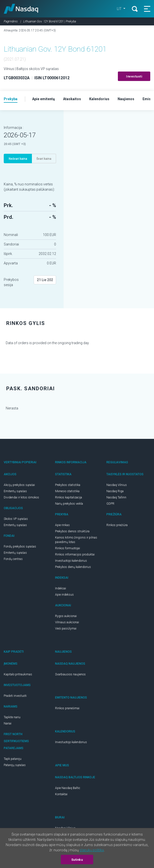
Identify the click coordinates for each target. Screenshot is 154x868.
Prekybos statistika (68, 485)
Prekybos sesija (11, 282)
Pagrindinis (11, 21)
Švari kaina (44, 159)
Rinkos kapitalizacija (69, 497)
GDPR (110, 504)
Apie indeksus (64, 595)
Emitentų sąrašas (15, 491)
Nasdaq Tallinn (116, 497)
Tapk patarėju (13, 759)
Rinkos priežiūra (117, 525)
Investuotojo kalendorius (71, 561)
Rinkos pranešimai (67, 708)
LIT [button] (120, 9)
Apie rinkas (62, 525)
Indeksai (61, 588)
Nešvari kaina (18, 159)
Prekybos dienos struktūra (72, 531)
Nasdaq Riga (115, 491)
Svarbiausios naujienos (70, 674)
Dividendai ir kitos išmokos (21, 497)
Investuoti (134, 77)
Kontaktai (61, 794)
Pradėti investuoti (15, 696)
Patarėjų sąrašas (15, 765)
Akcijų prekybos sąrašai (19, 485)
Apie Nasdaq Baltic (68, 788)
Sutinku (77, 860)
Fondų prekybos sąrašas (20, 547)
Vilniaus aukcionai (67, 622)
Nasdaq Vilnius (117, 485)
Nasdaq (21, 9)
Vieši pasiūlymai (66, 629)
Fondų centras (13, 559)
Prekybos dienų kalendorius (73, 567)
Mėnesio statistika (67, 491)
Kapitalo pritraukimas (18, 674)
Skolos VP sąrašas (16, 519)
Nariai (8, 723)
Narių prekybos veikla (69, 504)
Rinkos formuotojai (68, 548)
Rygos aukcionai (66, 616)
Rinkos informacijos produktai (75, 554)
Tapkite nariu (12, 717)
